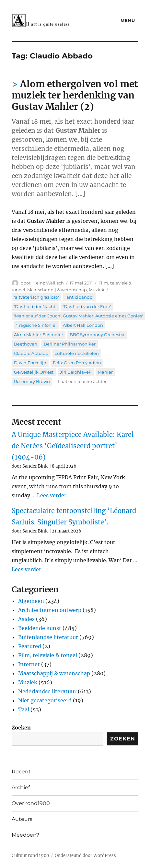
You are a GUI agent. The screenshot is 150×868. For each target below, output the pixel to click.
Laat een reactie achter (82, 381)
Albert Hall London (83, 325)
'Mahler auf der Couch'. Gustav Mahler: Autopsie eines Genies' (78, 316)
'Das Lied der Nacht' (35, 306)
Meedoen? (25, 835)
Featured (30, 646)
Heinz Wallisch (48, 283)
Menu (128, 20)
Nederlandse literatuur (47, 691)
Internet (29, 664)
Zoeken (21, 728)
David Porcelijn (30, 363)
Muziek (97, 290)
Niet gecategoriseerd (45, 700)
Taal (24, 709)
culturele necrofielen (77, 353)
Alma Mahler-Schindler (39, 335)
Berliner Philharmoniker (70, 344)
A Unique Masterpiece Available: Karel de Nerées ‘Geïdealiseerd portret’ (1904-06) (73, 446)
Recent (21, 772)
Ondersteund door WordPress (85, 856)
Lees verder (52, 495)
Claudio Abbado (31, 353)
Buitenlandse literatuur (48, 637)
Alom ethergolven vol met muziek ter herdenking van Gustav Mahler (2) (75, 95)
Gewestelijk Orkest (34, 372)
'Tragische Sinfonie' (36, 325)
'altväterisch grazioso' (36, 297)
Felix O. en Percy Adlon (77, 363)
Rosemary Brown (32, 381)
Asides (26, 619)
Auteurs (22, 819)
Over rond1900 (31, 803)
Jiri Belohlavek (76, 372)
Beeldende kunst (40, 628)
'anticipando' (79, 297)
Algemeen (31, 601)
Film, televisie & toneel (48, 655)
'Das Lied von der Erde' (87, 306)
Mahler (105, 372)
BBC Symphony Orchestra (97, 335)
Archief (21, 787)
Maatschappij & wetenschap (57, 290)
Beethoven (26, 344)
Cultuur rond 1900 (30, 856)
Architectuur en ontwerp (50, 610)
